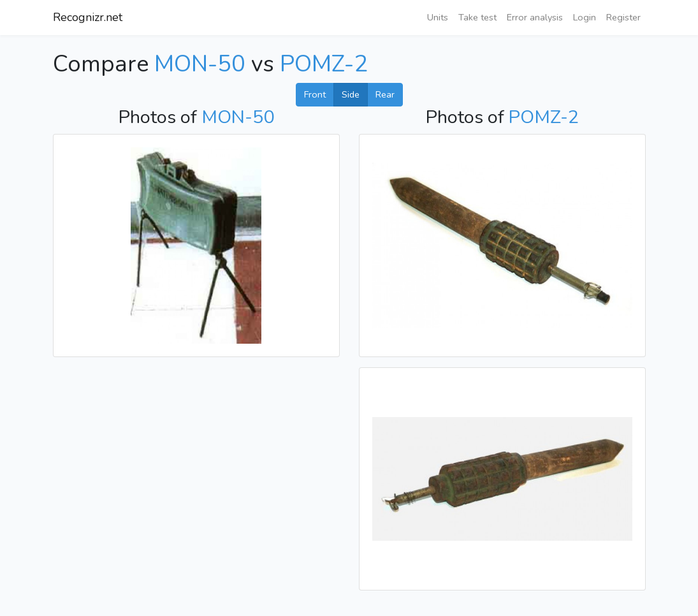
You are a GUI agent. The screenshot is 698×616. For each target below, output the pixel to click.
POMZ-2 (324, 64)
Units (438, 17)
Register (623, 17)
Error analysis (535, 17)
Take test (477, 17)
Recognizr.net (88, 17)
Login (585, 17)
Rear (385, 94)
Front (315, 94)
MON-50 (200, 64)
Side (351, 94)
